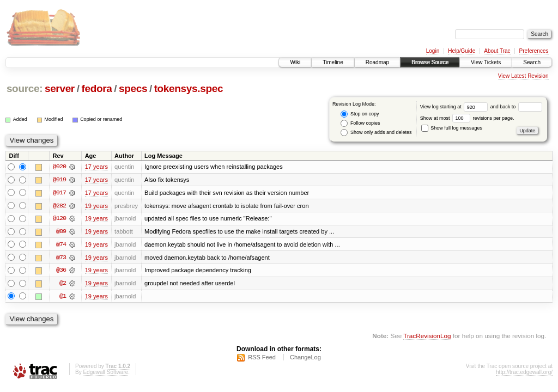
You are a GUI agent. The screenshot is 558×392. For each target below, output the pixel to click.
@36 (61, 271)
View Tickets (486, 62)
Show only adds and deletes (376, 133)
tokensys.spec (189, 88)
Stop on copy (360, 114)
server (60, 88)
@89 (61, 232)
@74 (61, 245)
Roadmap (377, 62)
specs (133, 88)
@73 (61, 258)
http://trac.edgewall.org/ (524, 374)
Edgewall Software (105, 374)
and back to (516, 107)
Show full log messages (452, 128)
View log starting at (455, 107)
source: (25, 88)
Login (433, 51)
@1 (63, 297)
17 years (96, 167)
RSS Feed (262, 359)
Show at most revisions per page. (467, 118)
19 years (96, 206)
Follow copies (360, 123)
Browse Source (430, 62)
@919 (59, 180)
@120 (59, 219)
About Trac (497, 51)
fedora (96, 88)
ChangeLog (305, 359)
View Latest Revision (523, 76)
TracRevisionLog (427, 337)
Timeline (333, 62)
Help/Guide (462, 51)
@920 (59, 167)
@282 (59, 206)
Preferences (534, 51)
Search (532, 62)
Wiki (295, 62)
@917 (59, 193)
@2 (63, 284)
